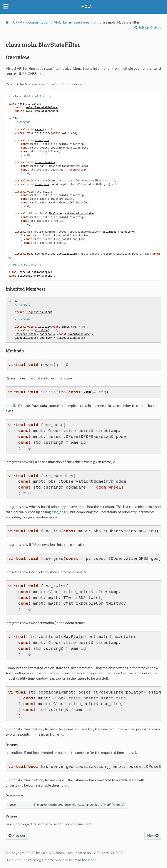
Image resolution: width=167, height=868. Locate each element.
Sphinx (27, 860)
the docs (75, 84)
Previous (17, 836)
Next (153, 836)
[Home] (7, 22)
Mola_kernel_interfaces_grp (75, 22)
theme (49, 860)
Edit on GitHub (149, 28)
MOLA (86, 7)
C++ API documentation (31, 22)
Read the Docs (85, 860)
